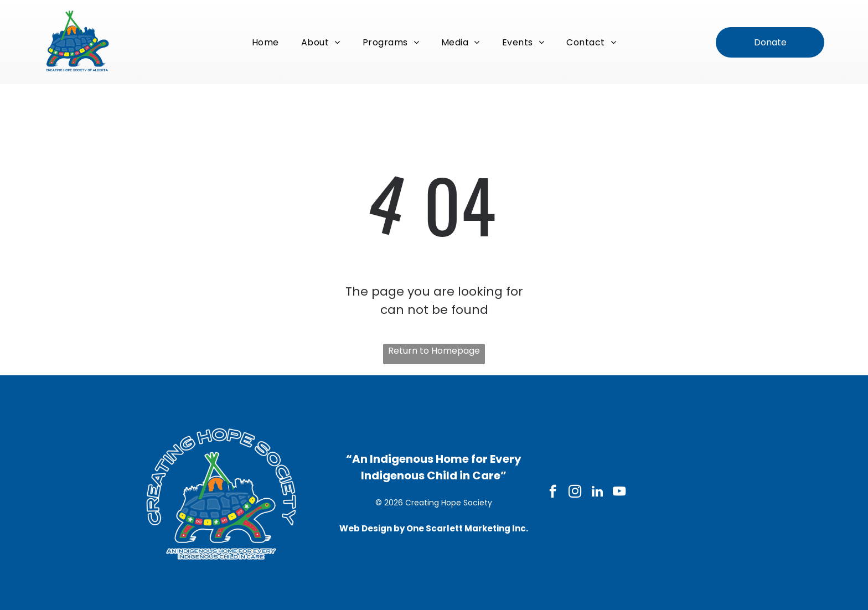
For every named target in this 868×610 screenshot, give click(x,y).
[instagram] (575, 493)
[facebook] (553, 493)
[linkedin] (597, 493)
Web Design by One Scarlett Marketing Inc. (434, 528)
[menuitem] (265, 42)
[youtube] (619, 493)
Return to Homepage (434, 351)
